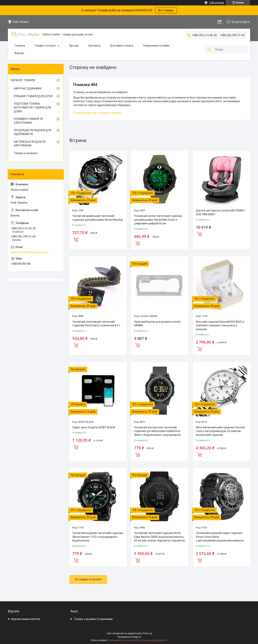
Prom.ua (147, 633)
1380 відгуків (216, 3)
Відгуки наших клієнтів (26, 619)
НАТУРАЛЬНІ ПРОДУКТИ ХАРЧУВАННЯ (30, 144)
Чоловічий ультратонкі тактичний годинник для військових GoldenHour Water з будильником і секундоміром (157, 431)
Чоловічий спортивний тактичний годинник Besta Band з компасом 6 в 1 (96, 324)
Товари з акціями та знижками (93, 619)
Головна (20, 46)
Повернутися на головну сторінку (97, 113)
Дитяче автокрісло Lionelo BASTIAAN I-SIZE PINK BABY (221, 212)
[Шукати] (209, 50)
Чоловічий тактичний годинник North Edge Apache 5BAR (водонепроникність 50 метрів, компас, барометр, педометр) (159, 537)
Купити (76, 239)
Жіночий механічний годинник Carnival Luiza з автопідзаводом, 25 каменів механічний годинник (220, 431)
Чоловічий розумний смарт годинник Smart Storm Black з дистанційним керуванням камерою (220, 537)
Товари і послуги (45, 46)
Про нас (74, 46)
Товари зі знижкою (26, 153)
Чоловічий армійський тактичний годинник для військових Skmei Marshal (97, 218)
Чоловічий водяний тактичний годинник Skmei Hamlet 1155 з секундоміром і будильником (98, 537)
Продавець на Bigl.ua (129, 637)
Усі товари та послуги (88, 579)
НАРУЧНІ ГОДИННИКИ (28, 89)
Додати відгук (241, 22)
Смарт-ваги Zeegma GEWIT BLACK (94, 427)
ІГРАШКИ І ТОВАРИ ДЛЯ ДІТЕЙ (33, 96)
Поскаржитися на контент (122, 640)
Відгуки (19, 53)
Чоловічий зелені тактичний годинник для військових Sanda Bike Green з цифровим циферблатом (158, 220)
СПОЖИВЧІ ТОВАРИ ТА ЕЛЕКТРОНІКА (28, 121)
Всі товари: (166, 10)
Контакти (94, 46)
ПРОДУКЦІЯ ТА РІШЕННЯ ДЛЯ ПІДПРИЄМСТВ (33, 132)
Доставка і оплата (122, 46)
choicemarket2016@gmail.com (30, 252)
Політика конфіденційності (153, 640)
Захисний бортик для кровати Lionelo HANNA (157, 324)
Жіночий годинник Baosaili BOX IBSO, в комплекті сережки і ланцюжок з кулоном (220, 325)
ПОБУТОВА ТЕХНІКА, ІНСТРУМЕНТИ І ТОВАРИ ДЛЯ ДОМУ (32, 107)
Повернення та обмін (156, 46)
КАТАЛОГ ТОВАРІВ (23, 80)
